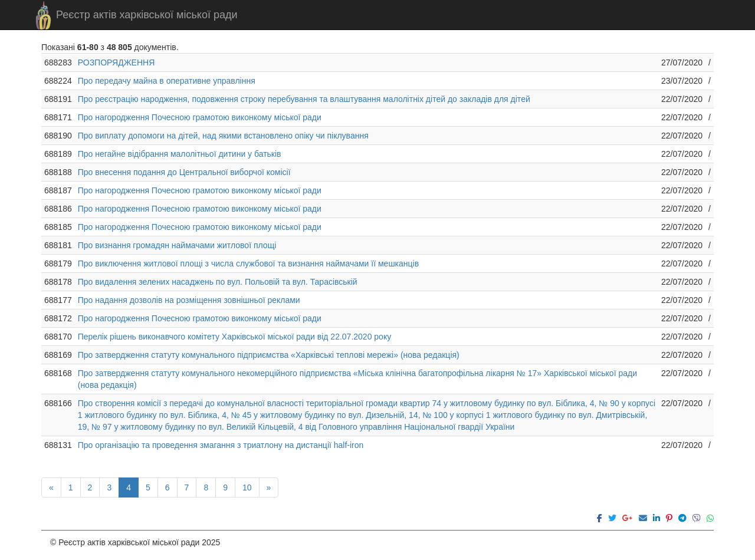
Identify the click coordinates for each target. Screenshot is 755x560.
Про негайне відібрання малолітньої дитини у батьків (180, 154)
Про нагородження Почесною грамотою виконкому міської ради (200, 117)
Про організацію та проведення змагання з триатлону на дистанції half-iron (221, 445)
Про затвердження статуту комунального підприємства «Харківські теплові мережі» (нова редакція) (269, 355)
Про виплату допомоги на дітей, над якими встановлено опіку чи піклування (223, 136)
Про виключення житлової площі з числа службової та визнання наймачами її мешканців (248, 263)
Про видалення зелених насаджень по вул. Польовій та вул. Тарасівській (218, 282)
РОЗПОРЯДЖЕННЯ (116, 62)
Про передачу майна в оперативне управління (167, 81)
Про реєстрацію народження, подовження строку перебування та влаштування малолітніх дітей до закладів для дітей (304, 99)
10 (247, 487)
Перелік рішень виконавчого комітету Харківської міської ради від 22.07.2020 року (234, 337)
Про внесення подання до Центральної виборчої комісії (184, 172)
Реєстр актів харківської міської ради (147, 15)
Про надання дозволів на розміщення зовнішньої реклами (189, 300)
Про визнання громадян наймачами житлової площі (177, 245)
